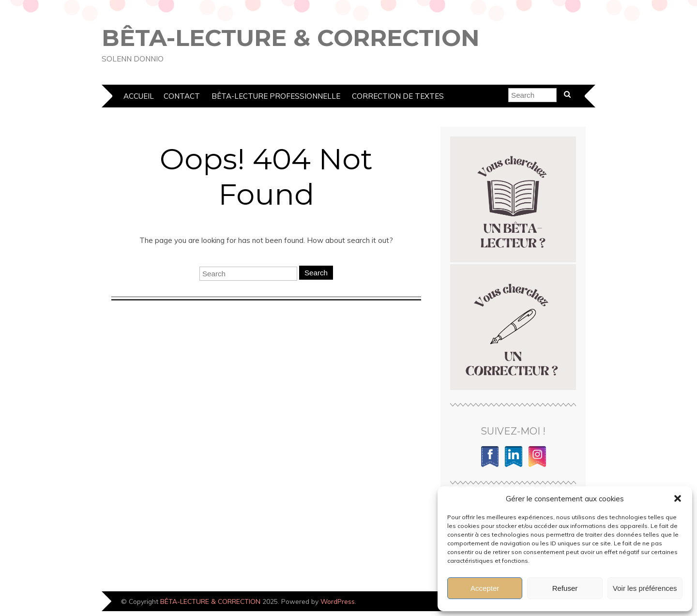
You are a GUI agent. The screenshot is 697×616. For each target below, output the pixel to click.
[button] (678, 498)
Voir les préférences (645, 588)
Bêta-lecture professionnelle (276, 96)
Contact (182, 96)
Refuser (565, 588)
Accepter (485, 588)
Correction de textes (398, 96)
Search (316, 273)
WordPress (338, 601)
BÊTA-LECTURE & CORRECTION (291, 38)
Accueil (139, 96)
